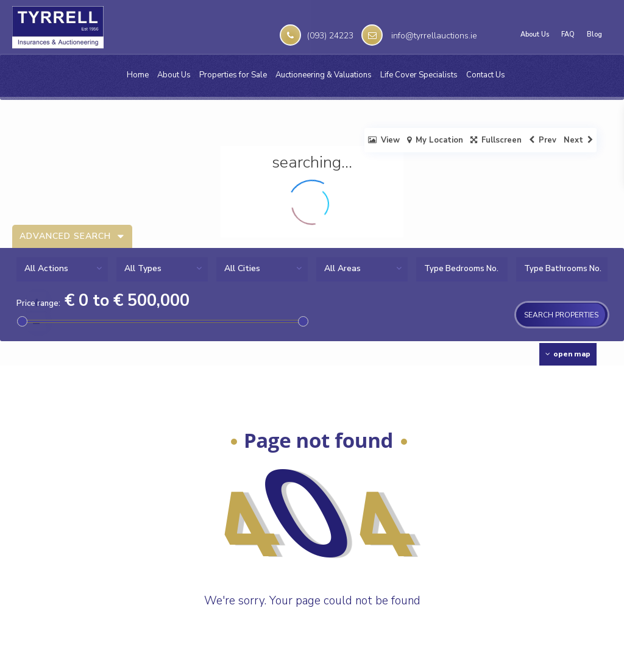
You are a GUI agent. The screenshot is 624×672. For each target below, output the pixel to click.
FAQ (568, 35)
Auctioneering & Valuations (324, 75)
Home (138, 75)
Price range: (38, 303)
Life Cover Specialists (419, 75)
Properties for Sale (233, 75)
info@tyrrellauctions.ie (434, 36)
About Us (535, 35)
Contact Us (486, 75)
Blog (594, 35)
